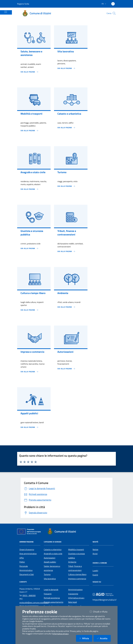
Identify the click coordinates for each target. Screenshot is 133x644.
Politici (22, 562)
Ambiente (72, 562)
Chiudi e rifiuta (100, 612)
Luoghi (95, 571)
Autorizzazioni (50, 558)
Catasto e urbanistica (53, 549)
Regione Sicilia (23, 4)
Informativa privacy (76, 598)
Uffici (22, 558)
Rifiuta (86, 638)
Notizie (95, 549)
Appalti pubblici (50, 562)
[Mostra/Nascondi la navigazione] (6, 12)
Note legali (73, 602)
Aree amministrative (28, 554)
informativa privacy (61, 634)
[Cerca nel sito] (114, 13)
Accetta (104, 638)
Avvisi (95, 554)
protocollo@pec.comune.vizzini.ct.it (34, 603)
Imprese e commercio (77, 579)
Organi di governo (27, 549)
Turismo (47, 574)
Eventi (95, 575)
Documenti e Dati (27, 574)
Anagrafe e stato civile (53, 554)
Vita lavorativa (50, 579)
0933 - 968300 (29, 595)
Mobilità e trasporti (76, 549)
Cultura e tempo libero (77, 574)
